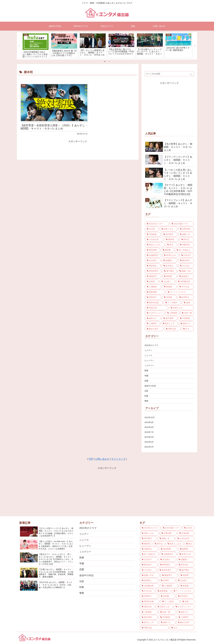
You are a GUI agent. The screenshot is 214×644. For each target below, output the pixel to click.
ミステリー (149, 365)
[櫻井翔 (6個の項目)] (171, 239)
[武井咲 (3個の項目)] (152, 281)
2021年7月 (149, 432)
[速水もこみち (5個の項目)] (155, 245)
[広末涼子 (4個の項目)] (187, 255)
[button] (191, 75)
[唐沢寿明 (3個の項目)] (169, 318)
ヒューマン (149, 360)
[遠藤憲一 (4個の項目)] (169, 260)
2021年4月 (149, 447)
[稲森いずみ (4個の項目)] (186, 271)
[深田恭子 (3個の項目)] (153, 297)
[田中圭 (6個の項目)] (187, 239)
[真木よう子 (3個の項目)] (169, 323)
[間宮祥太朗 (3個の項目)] (154, 303)
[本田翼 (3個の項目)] (169, 297)
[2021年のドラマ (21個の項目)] (157, 224)
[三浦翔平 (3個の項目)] (152, 323)
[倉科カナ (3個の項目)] (153, 318)
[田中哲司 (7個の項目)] (169, 234)
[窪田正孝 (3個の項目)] (156, 308)
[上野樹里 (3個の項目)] (172, 313)
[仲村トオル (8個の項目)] (168, 229)
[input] (169, 74)
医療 (146, 371)
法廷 (146, 391)
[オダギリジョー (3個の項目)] (155, 313)
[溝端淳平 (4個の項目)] (153, 276)
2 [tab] (109, 61)
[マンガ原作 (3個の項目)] (172, 303)
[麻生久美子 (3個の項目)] (154, 329)
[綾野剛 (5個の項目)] (167, 250)
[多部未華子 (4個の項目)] (153, 271)
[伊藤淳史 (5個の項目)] (186, 245)
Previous (19, 46)
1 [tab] (105, 61)
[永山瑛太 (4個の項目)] (153, 260)
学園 (146, 376)
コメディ (148, 350)
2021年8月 (149, 427)
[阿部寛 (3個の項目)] (169, 276)
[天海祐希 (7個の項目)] (153, 234)
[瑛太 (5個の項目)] (171, 245)
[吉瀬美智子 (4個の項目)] (153, 255)
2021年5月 (149, 442)
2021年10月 (150, 417)
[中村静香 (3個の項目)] (186, 318)
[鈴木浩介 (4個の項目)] (169, 266)
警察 (146, 401)
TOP (91, 459)
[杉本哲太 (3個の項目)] (186, 297)
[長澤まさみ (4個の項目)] (170, 255)
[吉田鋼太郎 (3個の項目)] (185, 281)
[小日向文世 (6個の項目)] (154, 239)
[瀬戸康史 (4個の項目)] (169, 271)
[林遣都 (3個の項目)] (169, 287)
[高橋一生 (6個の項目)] (186, 234)
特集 (146, 396)
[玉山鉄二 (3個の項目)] (167, 281)
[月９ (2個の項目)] (188, 329)
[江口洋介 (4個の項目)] (186, 266)
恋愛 (146, 381)
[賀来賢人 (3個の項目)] (186, 276)
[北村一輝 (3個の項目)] (187, 313)
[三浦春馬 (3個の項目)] (153, 287)
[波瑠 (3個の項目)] (188, 303)
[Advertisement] (169, 106)
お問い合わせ (102, 459)
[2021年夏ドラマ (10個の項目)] (182, 224)
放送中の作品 (150, 386)
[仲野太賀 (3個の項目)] (172, 329)
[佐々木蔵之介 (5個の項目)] (184, 250)
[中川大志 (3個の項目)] (186, 287)
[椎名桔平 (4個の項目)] (186, 260)
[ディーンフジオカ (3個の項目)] (180, 292)
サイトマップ (118, 459)
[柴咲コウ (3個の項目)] (186, 323)
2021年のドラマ (151, 345)
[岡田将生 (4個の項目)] (153, 266)
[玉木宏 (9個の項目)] (152, 229)
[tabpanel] (36, 45)
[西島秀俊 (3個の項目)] (155, 292)
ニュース (148, 355)
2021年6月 (149, 437)
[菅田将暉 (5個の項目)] (152, 250)
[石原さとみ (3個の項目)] (181, 308)
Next (195, 46)
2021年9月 (149, 422)
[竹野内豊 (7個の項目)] (186, 229)
